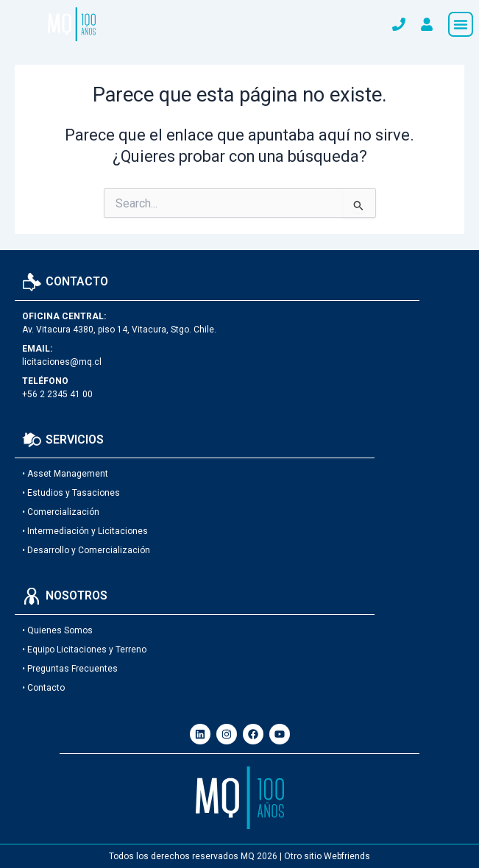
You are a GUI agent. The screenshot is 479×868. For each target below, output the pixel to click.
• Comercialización (61, 512)
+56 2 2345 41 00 (57, 394)
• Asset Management (65, 474)
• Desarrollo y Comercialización (86, 550)
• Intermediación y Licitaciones (85, 531)
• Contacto (43, 688)
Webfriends (347, 856)
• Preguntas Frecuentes (70, 669)
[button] (461, 24)
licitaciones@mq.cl (62, 362)
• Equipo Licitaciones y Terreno (84, 650)
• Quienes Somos (57, 630)
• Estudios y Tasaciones (71, 493)
